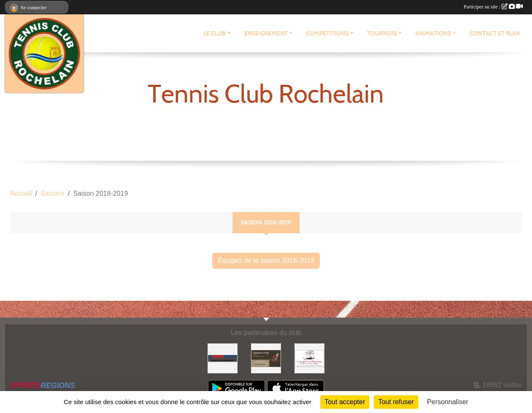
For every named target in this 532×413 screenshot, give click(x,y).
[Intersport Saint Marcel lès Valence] (223, 358)
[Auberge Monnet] (266, 358)
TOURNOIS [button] (382, 34)
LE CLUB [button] (215, 34)
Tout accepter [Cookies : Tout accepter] (345, 402)
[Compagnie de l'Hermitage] (309, 358)
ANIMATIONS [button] (433, 34)
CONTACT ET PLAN (495, 34)
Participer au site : (493, 7)
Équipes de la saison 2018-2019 (266, 260)
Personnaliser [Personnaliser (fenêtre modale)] (448, 402)
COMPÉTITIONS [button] (327, 34)
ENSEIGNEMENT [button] (266, 34)
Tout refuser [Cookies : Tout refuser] (396, 402)
